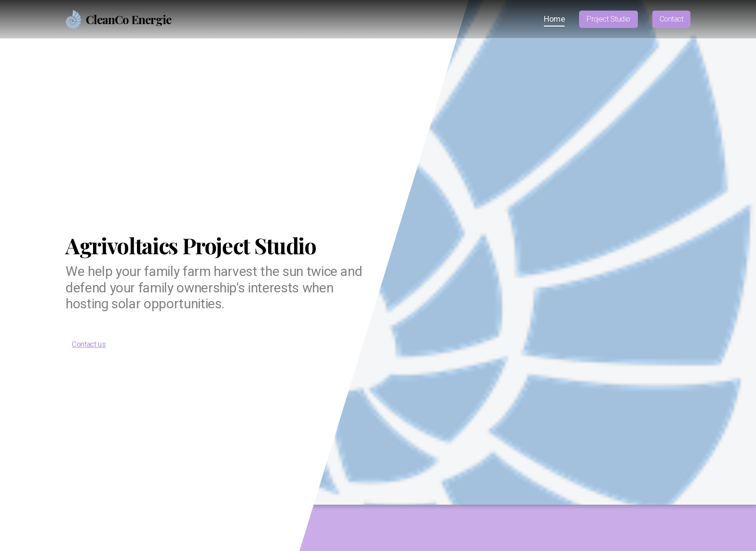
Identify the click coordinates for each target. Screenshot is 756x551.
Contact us (89, 344)
